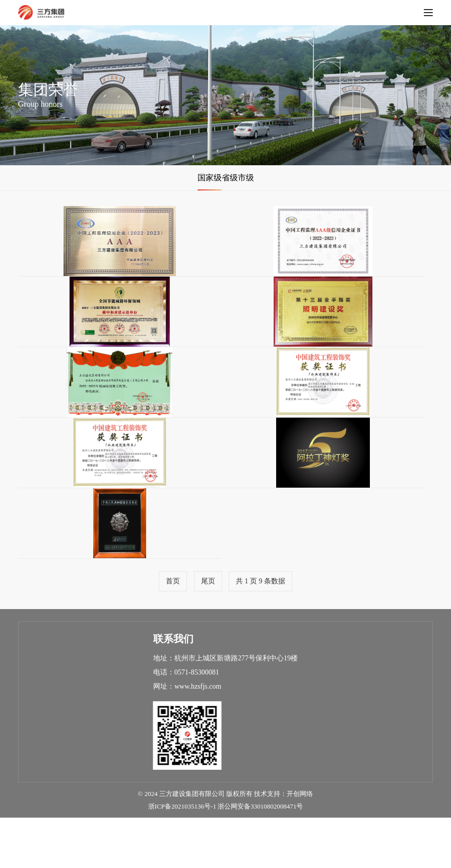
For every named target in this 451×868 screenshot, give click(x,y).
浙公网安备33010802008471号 (260, 857)
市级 (256, 178)
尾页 (208, 631)
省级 (230, 178)
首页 (173, 631)
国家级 (200, 178)
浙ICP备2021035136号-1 (182, 857)
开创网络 (300, 844)
